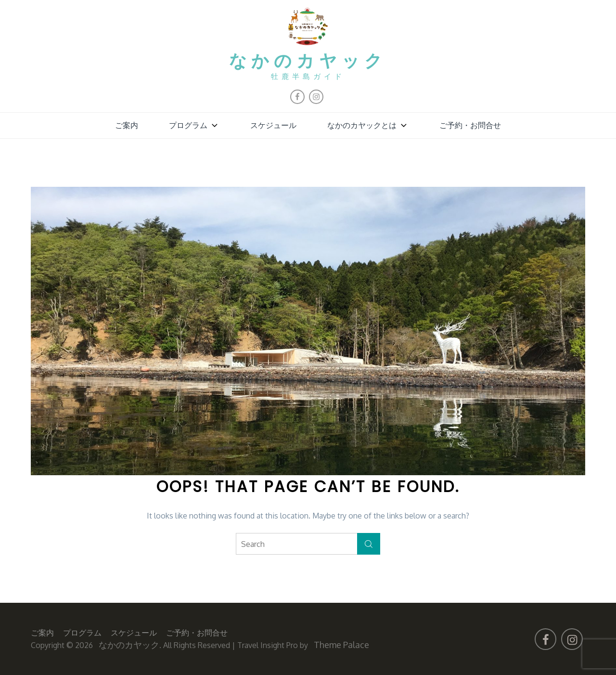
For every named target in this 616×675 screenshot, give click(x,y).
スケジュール (273, 125)
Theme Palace (341, 645)
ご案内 (127, 125)
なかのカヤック (308, 62)
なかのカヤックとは (368, 125)
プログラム (194, 125)
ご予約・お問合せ (470, 125)
